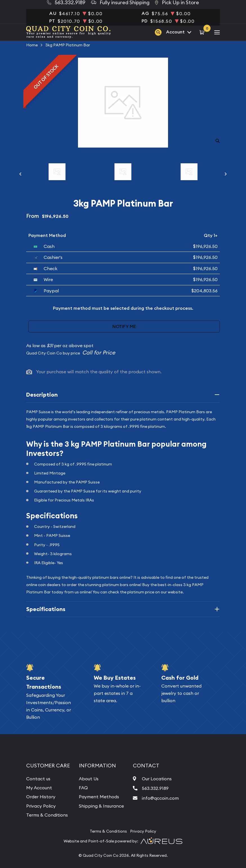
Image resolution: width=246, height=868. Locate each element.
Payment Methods (99, 797)
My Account (39, 788)
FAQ (83, 788)
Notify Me (124, 326)
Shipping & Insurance (101, 806)
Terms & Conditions (47, 815)
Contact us (38, 779)
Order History (41, 797)
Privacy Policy (41, 806)
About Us (89, 779)
